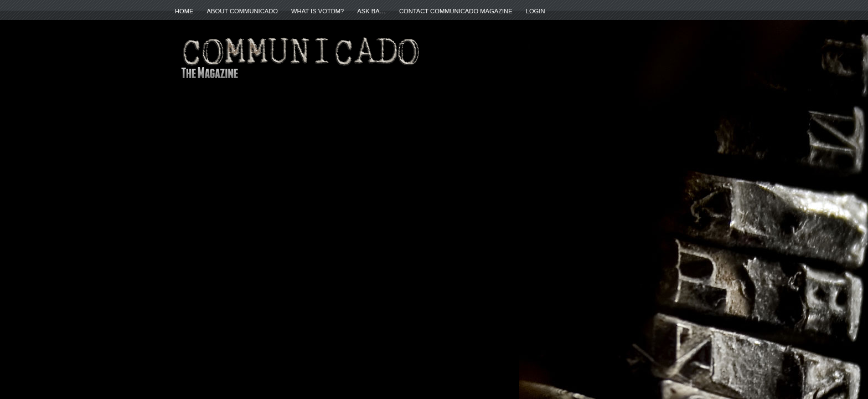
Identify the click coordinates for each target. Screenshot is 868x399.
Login (536, 11)
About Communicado (242, 11)
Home (184, 11)
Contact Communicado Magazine (456, 11)
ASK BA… (371, 11)
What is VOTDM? (317, 11)
